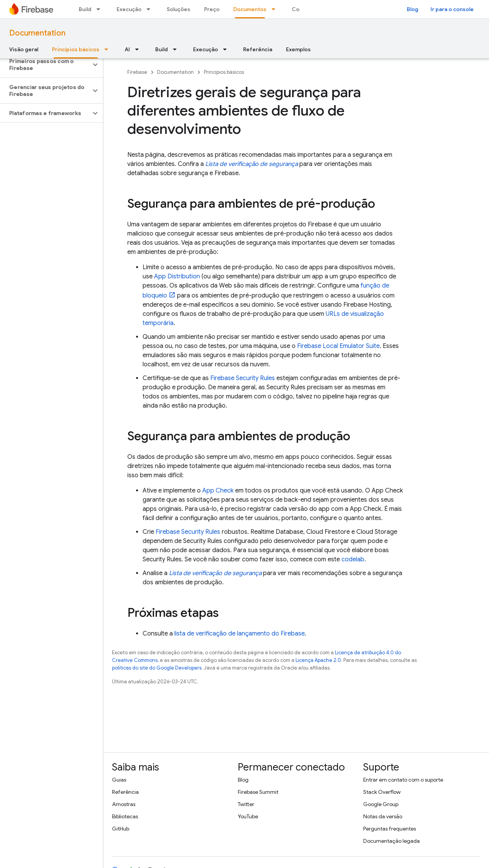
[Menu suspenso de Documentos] (276, 9)
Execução (129, 9)
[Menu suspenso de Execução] (151, 9)
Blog (413, 9)
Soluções (179, 9)
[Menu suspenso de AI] (139, 49)
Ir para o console (452, 9)
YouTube (248, 816)
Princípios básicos (224, 72)
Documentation (37, 33)
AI (127, 49)
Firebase (137, 72)
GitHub (121, 829)
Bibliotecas (125, 816)
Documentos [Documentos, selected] (250, 9)
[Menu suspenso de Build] (101, 9)
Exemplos (298, 49)
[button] (45, 65)
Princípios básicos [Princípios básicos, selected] (76, 49)
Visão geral (24, 49)
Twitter (246, 804)
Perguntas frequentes (390, 829)
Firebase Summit (258, 792)
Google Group (381, 804)
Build (85, 9)
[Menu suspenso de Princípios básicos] (109, 49)
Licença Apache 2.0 (318, 660)
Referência (258, 49)
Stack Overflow (382, 792)
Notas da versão (383, 816)
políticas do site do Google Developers (157, 668)
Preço (212, 9)
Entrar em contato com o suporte (403, 780)
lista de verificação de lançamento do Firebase (240, 634)
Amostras (124, 804)
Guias (119, 780)
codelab (353, 559)
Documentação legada (392, 841)
